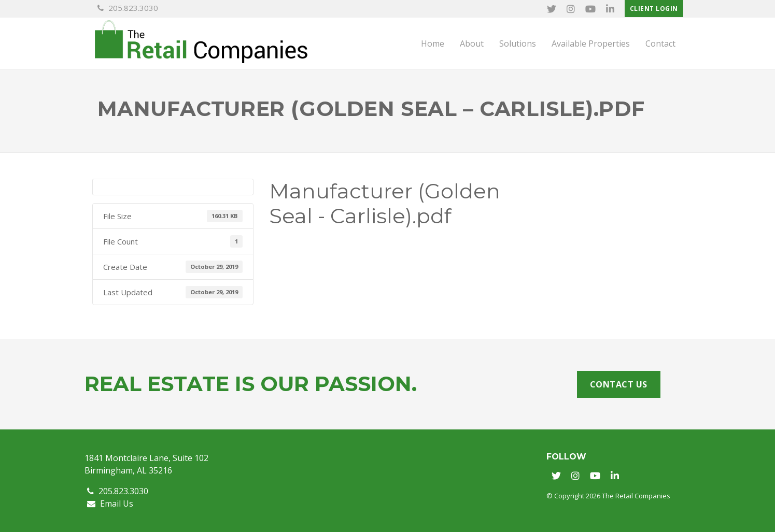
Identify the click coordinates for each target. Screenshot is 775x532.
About (472, 44)
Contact (660, 44)
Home (433, 44)
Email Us (110, 504)
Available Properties (591, 44)
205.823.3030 (128, 8)
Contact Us (619, 384)
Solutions (518, 44)
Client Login (654, 9)
